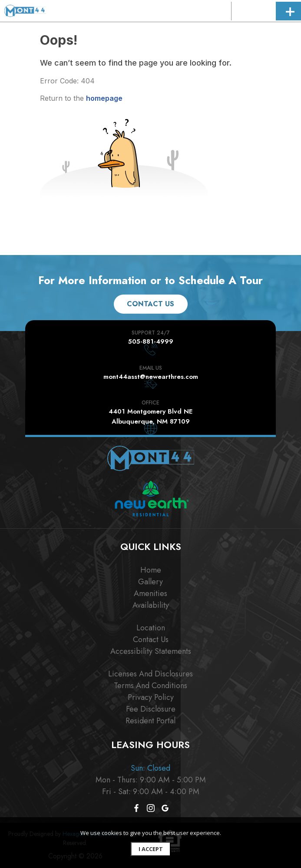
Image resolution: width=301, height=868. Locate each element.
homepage (104, 98)
